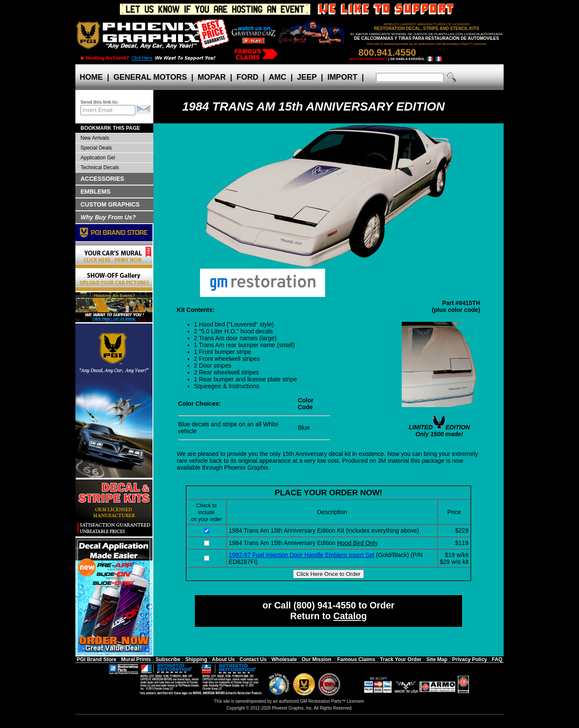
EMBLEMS (96, 192)
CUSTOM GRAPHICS (110, 204)
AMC (278, 77)
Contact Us (253, 659)
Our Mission (316, 659)
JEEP (307, 77)
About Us (223, 659)
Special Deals (96, 148)
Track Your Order (401, 659)
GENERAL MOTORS (150, 77)
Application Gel (98, 158)
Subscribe (168, 659)
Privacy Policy (470, 659)
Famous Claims (357, 659)
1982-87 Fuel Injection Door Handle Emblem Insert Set (301, 555)
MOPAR (212, 77)
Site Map (437, 659)
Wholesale (284, 659)
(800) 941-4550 (325, 605)
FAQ (497, 659)
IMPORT (342, 77)
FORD (247, 77)
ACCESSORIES (102, 179)
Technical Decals (100, 168)
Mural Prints (136, 659)
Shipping (196, 659)
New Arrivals (95, 138)
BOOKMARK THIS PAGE (110, 128)
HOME (91, 77)
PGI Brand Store (97, 659)
